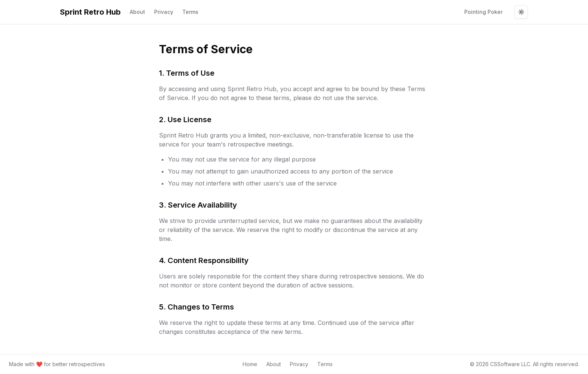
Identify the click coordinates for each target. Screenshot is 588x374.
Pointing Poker (483, 12)
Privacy (164, 12)
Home (250, 364)
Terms (190, 12)
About (137, 12)
